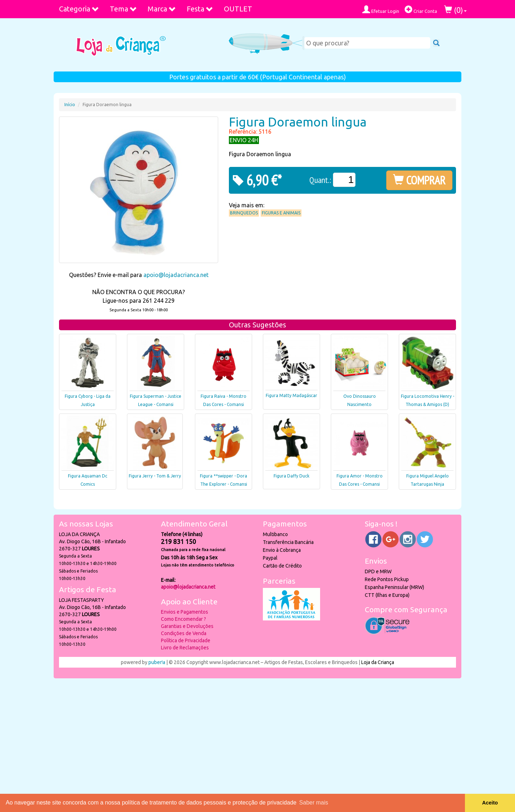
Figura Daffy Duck (291, 476)
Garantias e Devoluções (187, 626)
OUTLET (238, 9)
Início (70, 105)
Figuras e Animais (281, 213)
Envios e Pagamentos (185, 612)
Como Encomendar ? (183, 619)
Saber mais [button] (314, 803)
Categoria (79, 9)
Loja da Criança (378, 662)
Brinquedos (244, 213)
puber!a (157, 662)
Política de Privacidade (186, 640)
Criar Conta (421, 9)
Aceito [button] (490, 803)
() (455, 10)
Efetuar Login (381, 9)
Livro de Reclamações (185, 648)
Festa (200, 9)
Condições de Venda (184, 633)
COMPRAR (419, 180)
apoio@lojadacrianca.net (176, 275)
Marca (162, 9)
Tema (123, 9)
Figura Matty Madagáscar (291, 395)
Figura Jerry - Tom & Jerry (155, 476)
